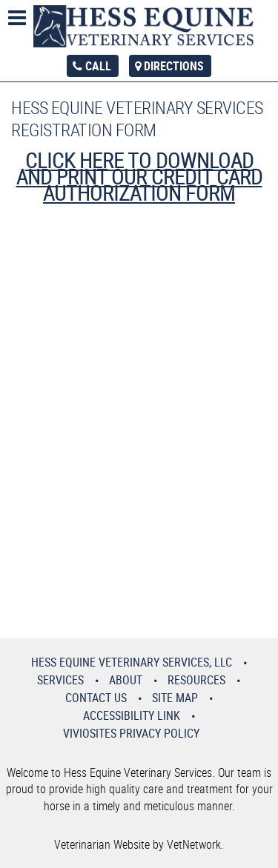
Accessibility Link (132, 715)
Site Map (175, 698)
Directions (174, 66)
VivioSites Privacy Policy (131, 733)
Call (98, 66)
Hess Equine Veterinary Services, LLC (132, 662)
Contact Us (96, 698)
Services (60, 680)
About (126, 680)
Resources (196, 680)
